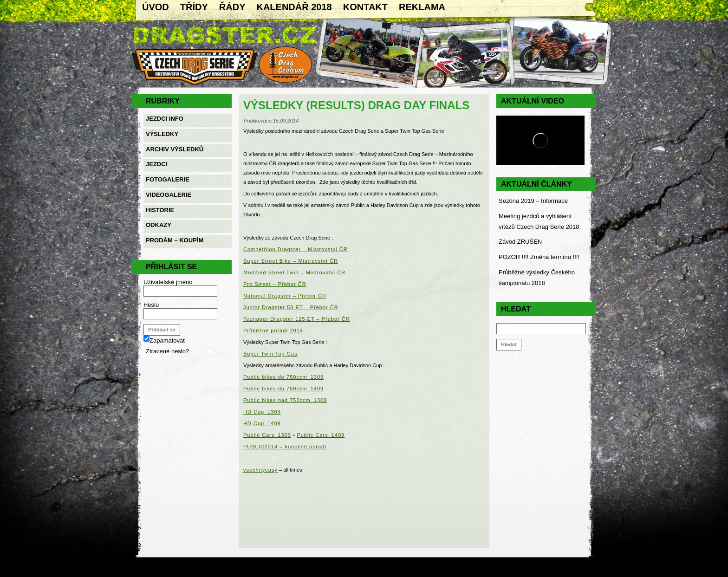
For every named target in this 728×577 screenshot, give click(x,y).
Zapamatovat (164, 340)
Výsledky (162, 134)
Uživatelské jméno (168, 282)
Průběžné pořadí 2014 (273, 331)
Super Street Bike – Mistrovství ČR (291, 261)
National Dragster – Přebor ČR (285, 296)
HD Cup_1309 (262, 412)
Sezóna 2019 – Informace (533, 201)
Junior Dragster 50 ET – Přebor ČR (291, 307)
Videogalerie (169, 195)
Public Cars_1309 (267, 435)
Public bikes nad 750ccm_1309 (285, 400)
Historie (160, 210)
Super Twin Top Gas (270, 354)
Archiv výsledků (175, 149)
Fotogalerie (168, 179)
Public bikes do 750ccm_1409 (283, 389)
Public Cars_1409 (321, 435)
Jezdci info (165, 119)
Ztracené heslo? (167, 351)
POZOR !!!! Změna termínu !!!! (539, 257)
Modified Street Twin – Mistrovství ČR (294, 272)
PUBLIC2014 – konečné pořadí (285, 447)
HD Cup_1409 (262, 423)
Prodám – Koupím (175, 240)
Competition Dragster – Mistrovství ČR (296, 249)
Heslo (151, 305)
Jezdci (156, 164)
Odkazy (159, 225)
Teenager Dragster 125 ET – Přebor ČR (297, 319)
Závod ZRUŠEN (520, 242)
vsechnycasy (260, 470)
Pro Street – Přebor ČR (275, 284)
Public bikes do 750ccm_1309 (283, 377)
